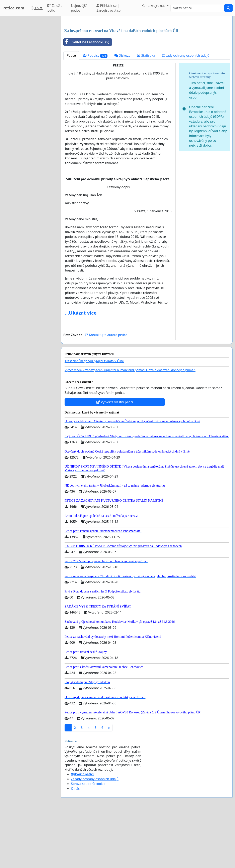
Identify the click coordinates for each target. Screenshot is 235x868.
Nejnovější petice (79, 8)
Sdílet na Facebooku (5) (86, 98)
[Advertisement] (147, 51)
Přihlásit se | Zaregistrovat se (108, 8)
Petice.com (13, 8)
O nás (75, 845)
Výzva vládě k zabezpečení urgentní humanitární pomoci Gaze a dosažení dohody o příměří (130, 426)
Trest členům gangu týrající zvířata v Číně (94, 417)
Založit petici (54, 8)
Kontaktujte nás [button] (154, 6)
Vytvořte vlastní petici (115, 458)
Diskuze (122, 112)
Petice (71, 112)
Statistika (146, 112)
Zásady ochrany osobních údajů (186, 112)
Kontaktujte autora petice (106, 391)
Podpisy (95, 112)
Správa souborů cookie (88, 840)
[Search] (197, 8)
